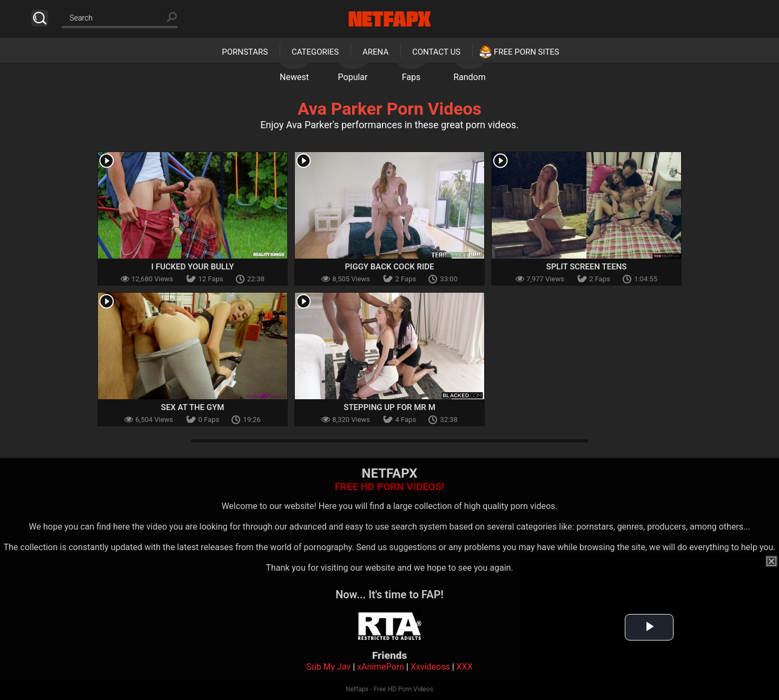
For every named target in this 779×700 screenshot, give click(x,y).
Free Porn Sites (527, 52)
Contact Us (436, 52)
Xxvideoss (430, 667)
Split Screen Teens (587, 267)
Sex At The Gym (193, 407)
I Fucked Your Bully (193, 267)
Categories (315, 52)
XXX (465, 667)
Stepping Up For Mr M (389, 407)
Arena (375, 52)
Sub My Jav (328, 667)
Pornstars (245, 52)
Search (40, 18)
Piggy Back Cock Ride (389, 267)
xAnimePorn (381, 667)
